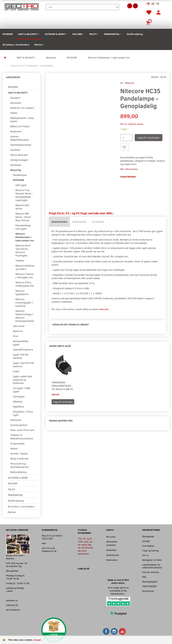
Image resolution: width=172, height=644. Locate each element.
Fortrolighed (148, 546)
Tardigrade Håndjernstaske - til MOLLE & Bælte (62, 386)
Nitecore (130, 83)
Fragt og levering (150, 550)
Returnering (148, 591)
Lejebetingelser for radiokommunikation (152, 566)
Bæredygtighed (150, 581)
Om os (145, 555)
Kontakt (146, 541)
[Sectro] (21, 7)
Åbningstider (148, 536)
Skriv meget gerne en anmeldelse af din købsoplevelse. (118, 591)
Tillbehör (98, 222)
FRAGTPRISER (149, 586)
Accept (37, 640)
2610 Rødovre (13, 610)
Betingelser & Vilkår (152, 560)
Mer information (129, 169)
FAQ (144, 577)
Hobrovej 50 (12, 605)
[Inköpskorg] (149, 23)
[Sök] (117, 7)
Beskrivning (59, 222)
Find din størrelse (151, 572)
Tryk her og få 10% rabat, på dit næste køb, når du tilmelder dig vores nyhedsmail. (85, 546)
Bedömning (79, 222)
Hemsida (104, 309)
